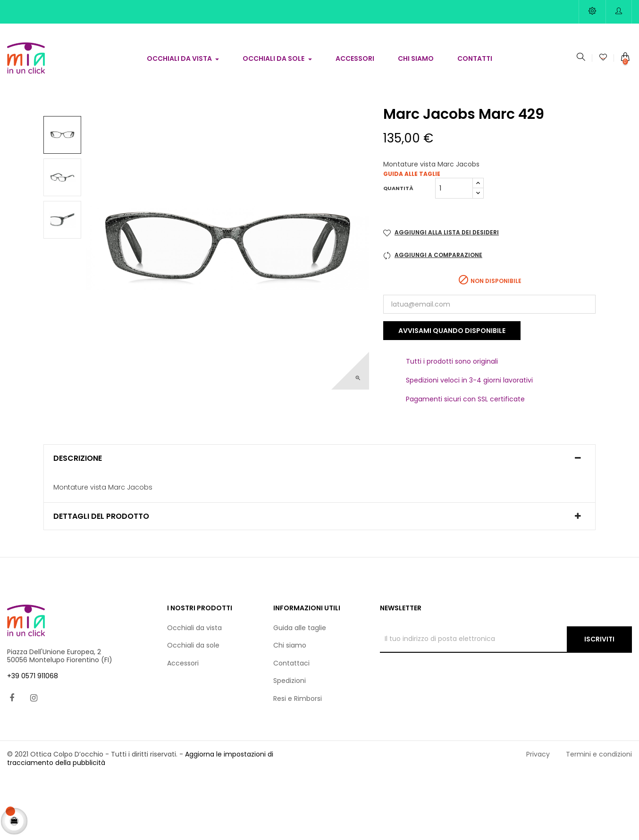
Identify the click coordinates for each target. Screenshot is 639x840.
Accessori (183, 726)
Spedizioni (290, 744)
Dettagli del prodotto (101, 580)
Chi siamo (290, 708)
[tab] (319, 522)
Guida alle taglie (412, 237)
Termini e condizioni (599, 817)
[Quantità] (454, 251)
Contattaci (291, 726)
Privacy (538, 817)
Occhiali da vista (194, 691)
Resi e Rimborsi (298, 762)
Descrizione (78, 522)
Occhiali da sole (193, 708)
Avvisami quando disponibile (452, 394)
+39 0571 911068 (33, 739)
